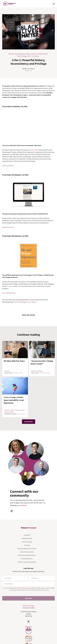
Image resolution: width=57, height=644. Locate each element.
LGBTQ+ (12, 410)
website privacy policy (28, 588)
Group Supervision (27, 559)
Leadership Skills (27, 539)
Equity (28, 54)
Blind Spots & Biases (37, 371)
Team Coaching (27, 542)
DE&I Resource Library (28, 69)
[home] (9, 4)
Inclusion (34, 54)
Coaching (27, 535)
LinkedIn (24, 505)
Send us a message (28, 606)
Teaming (27, 545)
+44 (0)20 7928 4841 (29, 608)
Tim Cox (10, 286)
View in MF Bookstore (9, 293)
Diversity (11, 54)
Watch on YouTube (8, 166)
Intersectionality (9, 412)
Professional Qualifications (27, 555)
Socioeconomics (43, 54)
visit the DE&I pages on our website (25, 302)
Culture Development (27, 552)
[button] (54, 4)
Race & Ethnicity (20, 54)
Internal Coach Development (27, 562)
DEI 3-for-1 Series (33, 56)
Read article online (8, 227)
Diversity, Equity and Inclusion (27, 549)
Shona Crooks (34, 150)
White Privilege (22, 56)
